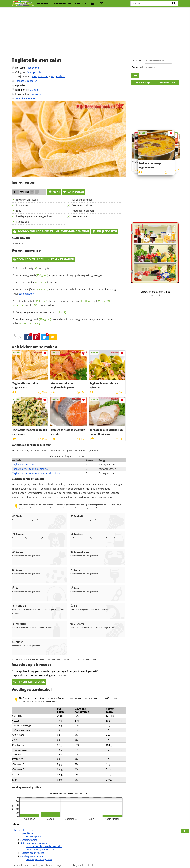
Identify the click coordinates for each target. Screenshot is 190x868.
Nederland (33, 68)
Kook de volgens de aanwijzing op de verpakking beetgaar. (60, 275)
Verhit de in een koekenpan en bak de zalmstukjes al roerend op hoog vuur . (64, 292)
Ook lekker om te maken (33, 843)
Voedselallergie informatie (41, 850)
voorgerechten (40, 76)
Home (15, 865)
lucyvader (37, 94)
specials (81, 4)
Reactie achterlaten (29, 682)
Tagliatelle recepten (26, 81)
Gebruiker (137, 61)
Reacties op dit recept (32, 853)
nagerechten (58, 76)
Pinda (17, 516)
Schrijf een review (26, 99)
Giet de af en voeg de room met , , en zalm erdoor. (62, 303)
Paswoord (137, 67)
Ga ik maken (73, 192)
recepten (42, 4)
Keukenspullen (34, 837)
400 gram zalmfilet (82, 200)
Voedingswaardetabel (32, 856)
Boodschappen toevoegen (33, 231)
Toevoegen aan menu (72, 231)
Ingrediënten (27, 833)
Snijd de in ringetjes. (34, 268)
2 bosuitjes (22, 205)
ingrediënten (62, 4)
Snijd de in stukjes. (37, 282)
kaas (84, 301)
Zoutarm (77, 624)
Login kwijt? (143, 83)
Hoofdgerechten (41, 865)
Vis (74, 606)
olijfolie (37, 290)
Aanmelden (167, 83)
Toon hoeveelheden (28, 259)
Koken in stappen (60, 259)
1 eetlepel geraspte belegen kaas (34, 216)
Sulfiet (76, 570)
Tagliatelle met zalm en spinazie (30, 469)
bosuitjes (32, 268)
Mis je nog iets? (105, 231)
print (54, 192)
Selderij (77, 516)
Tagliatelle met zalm (23, 464)
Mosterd (19, 624)
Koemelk (19, 606)
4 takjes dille (23, 222)
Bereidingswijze (29, 840)
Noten (18, 642)
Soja (75, 588)
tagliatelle (37, 275)
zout (18, 211)
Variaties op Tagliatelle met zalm (44, 846)
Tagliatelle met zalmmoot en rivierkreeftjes (36, 473)
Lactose (77, 534)
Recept (25, 865)
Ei (15, 588)
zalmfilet (36, 282)
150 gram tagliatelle (27, 200)
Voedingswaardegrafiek (39, 859)
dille (101, 301)
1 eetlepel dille (79, 216)
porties (21, 85)
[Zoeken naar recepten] (155, 3)
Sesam (18, 570)
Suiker (18, 552)
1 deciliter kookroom (83, 211)
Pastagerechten (36, 72)
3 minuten (26, 294)
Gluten (18, 534)
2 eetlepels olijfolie (82, 205)
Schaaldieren (80, 552)
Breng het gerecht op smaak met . (41, 312)
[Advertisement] (95, 31)
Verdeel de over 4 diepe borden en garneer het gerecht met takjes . (63, 321)
